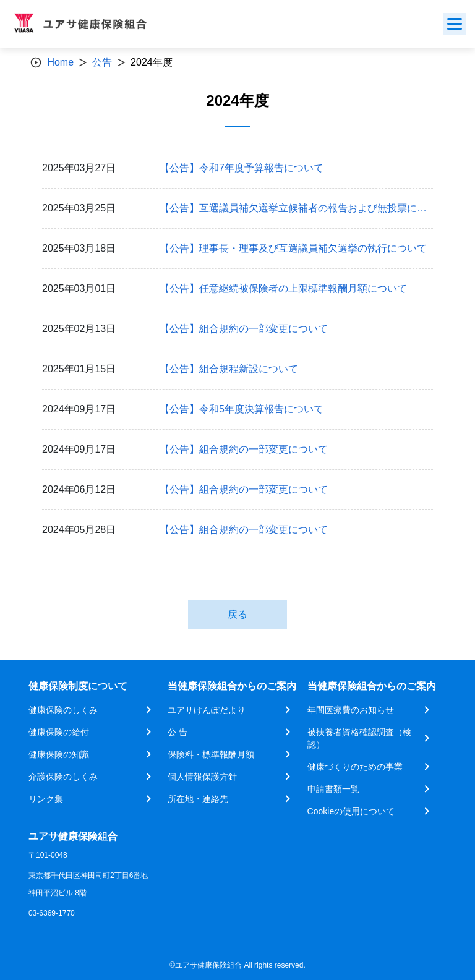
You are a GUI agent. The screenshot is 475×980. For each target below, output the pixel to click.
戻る (237, 614)
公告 (102, 62)
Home (60, 62)
